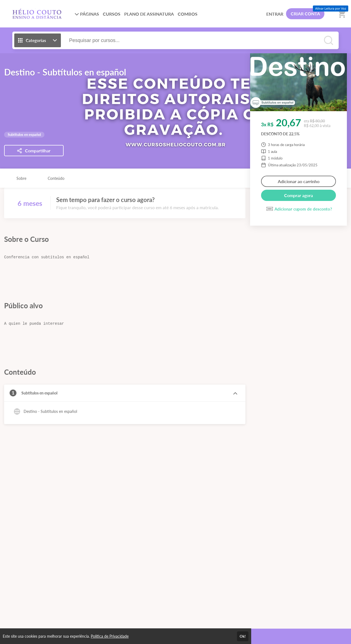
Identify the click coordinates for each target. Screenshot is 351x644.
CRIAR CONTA (305, 14)
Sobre (21, 178)
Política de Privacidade (110, 636)
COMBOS (188, 14)
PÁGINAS (87, 14)
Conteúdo (56, 178)
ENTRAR (275, 14)
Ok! (243, 636)
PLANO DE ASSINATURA (149, 14)
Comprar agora (298, 195)
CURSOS (112, 14)
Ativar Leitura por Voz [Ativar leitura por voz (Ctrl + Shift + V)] (331, 8)
